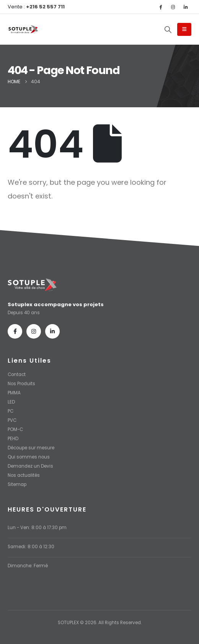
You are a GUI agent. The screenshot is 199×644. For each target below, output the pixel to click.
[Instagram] (173, 7)
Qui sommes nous (29, 457)
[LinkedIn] (186, 7)
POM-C (15, 429)
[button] (168, 30)
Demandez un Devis (30, 466)
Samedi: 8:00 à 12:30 (31, 547)
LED (11, 402)
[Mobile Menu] (184, 29)
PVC (12, 420)
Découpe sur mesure (31, 448)
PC (11, 411)
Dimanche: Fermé (28, 566)
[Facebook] (160, 7)
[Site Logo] (23, 30)
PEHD (13, 439)
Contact (17, 374)
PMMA (14, 393)
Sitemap (17, 484)
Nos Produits (21, 384)
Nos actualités (24, 475)
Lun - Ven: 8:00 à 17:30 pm (37, 528)
